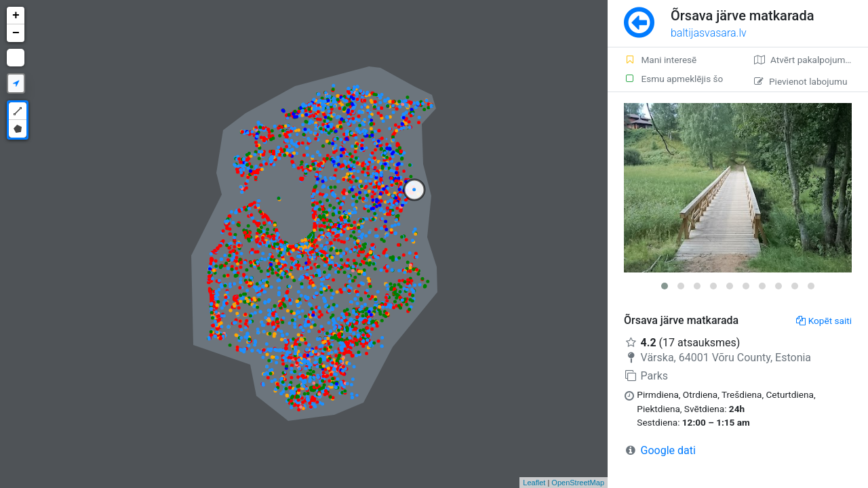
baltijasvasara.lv (709, 33)
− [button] (16, 33)
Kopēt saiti (824, 321)
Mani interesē (660, 60)
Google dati (668, 450)
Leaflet (534, 483)
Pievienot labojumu (801, 81)
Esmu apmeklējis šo (673, 79)
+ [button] (16, 16)
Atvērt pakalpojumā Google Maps (811, 60)
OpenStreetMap (578, 483)
